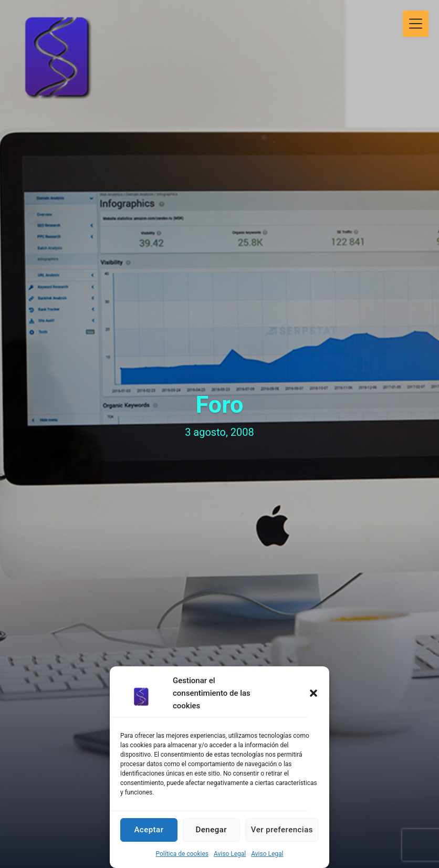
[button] (313, 693)
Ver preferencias (282, 830)
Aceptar (149, 830)
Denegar (212, 830)
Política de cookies (182, 854)
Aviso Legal (230, 854)
